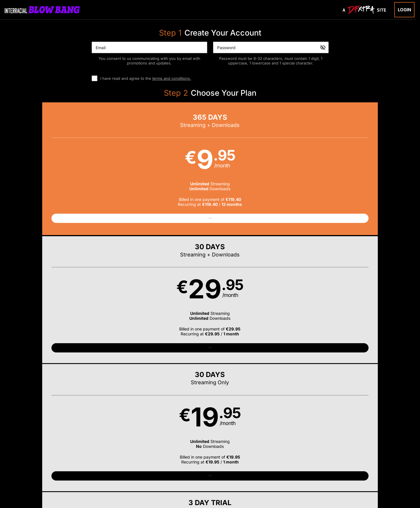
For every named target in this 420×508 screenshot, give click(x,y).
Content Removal (335, 471)
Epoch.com (98, 471)
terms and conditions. (172, 78)
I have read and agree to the (146, 78)
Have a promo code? (351, 246)
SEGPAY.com (254, 471)
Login (404, 10)
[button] (77, 171)
